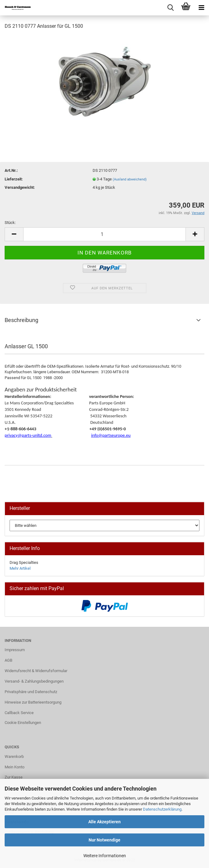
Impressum (15, 650)
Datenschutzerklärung (162, 809)
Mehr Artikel (20, 568)
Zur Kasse (14, 777)
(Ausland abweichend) (130, 179)
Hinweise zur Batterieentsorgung (33, 702)
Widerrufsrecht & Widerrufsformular (36, 671)
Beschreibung (21, 320)
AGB (8, 660)
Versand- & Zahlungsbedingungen (34, 681)
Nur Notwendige (104, 840)
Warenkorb (14, 756)
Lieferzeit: (14, 179)
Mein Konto (15, 767)
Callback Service (19, 713)
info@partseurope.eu (111, 435)
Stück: (10, 223)
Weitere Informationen (105, 856)
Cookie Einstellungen (23, 723)
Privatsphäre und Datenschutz (31, 692)
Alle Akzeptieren (104, 822)
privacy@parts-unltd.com (28, 435)
